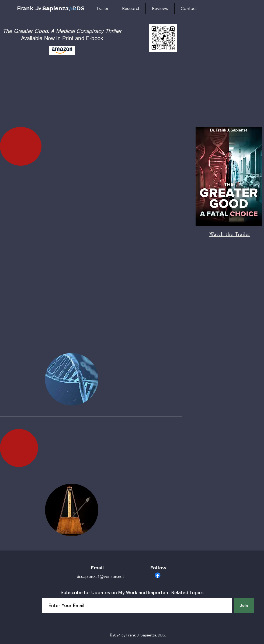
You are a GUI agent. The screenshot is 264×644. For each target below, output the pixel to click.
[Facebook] (158, 575)
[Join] (244, 605)
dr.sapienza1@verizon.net (100, 577)
